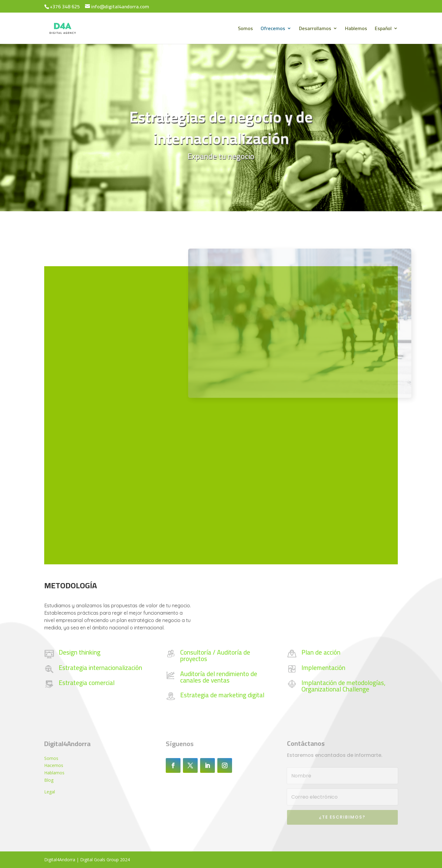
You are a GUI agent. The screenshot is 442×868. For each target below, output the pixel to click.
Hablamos (54, 773)
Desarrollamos (315, 29)
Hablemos (356, 29)
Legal (50, 792)
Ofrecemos (273, 29)
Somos (245, 29)
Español (383, 29)
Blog (49, 780)
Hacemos (54, 765)
